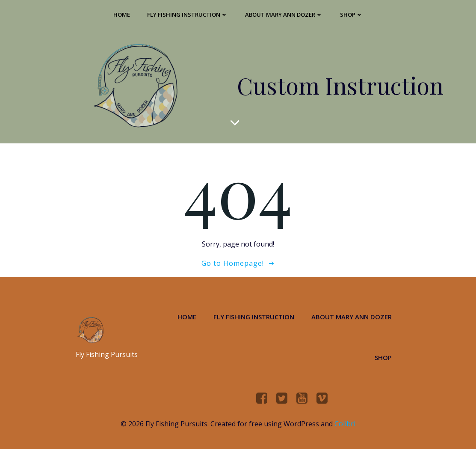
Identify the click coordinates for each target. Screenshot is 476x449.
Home (122, 15)
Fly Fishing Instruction (188, 15)
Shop (352, 15)
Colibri (345, 424)
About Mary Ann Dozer (284, 15)
